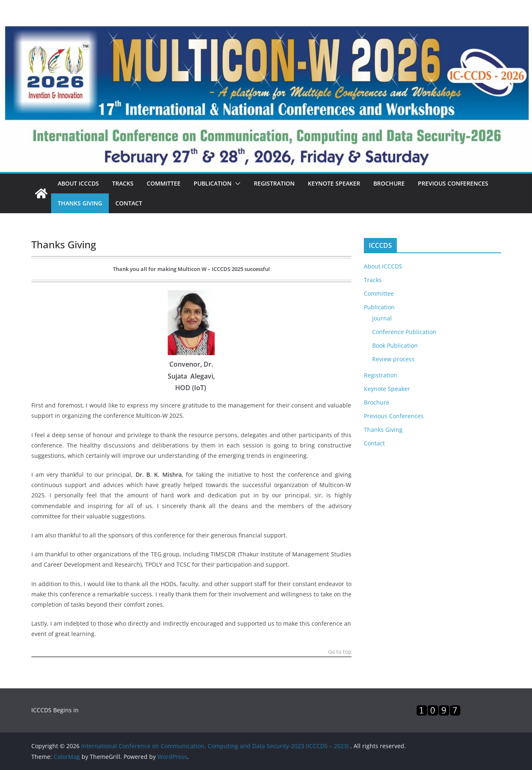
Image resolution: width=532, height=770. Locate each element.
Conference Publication (404, 332)
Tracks (123, 183)
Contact (129, 203)
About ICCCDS (78, 183)
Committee (164, 183)
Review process (393, 359)
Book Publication (395, 345)
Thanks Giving (80, 203)
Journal (382, 318)
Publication (213, 183)
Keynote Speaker (334, 183)
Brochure (389, 183)
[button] (236, 184)
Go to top (340, 652)
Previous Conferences (453, 183)
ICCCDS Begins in (55, 710)
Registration (274, 183)
